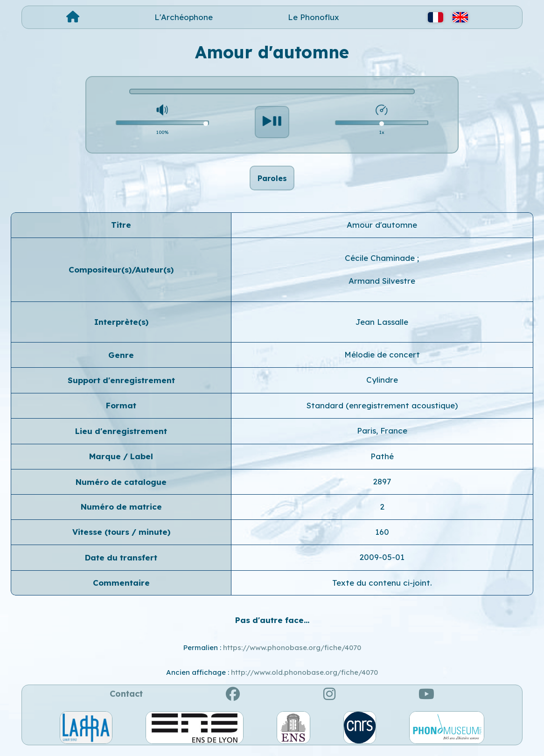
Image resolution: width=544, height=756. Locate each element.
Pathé (382, 461)
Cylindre (382, 385)
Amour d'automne (382, 230)
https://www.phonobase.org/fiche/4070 (292, 653)
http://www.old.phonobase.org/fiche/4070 (304, 677)
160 (382, 537)
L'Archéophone (184, 17)
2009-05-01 (382, 562)
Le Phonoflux (314, 17)
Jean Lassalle (382, 327)
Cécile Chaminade (381, 263)
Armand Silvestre (382, 286)
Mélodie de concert (382, 360)
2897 (382, 486)
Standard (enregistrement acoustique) (382, 410)
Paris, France (382, 436)
